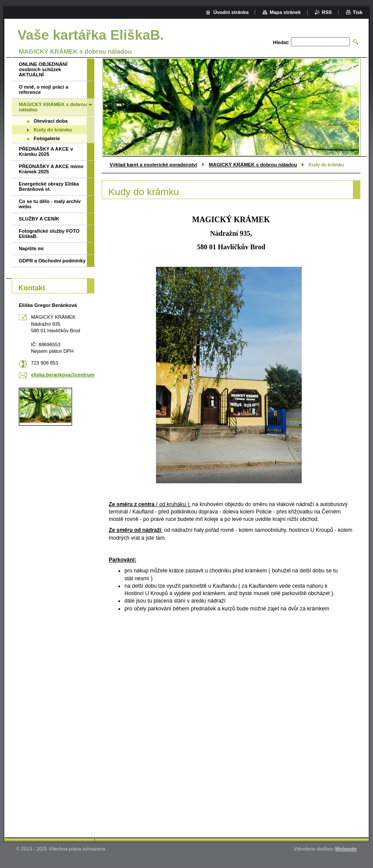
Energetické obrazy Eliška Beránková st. (49, 186)
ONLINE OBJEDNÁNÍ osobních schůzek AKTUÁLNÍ (43, 69)
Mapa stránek (285, 12)
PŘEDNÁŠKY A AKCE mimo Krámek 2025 (51, 169)
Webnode (346, 849)
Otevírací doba (51, 121)
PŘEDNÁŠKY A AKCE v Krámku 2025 (46, 152)
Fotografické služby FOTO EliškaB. (49, 234)
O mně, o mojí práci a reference (43, 90)
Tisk (358, 12)
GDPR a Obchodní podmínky (52, 261)
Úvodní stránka (231, 12)
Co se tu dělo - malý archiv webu (50, 204)
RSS (327, 12)
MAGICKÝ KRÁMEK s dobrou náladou (253, 165)
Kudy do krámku (53, 130)
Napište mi (31, 248)
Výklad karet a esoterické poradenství (153, 165)
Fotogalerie (47, 138)
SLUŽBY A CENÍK (39, 219)
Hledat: (281, 42)
